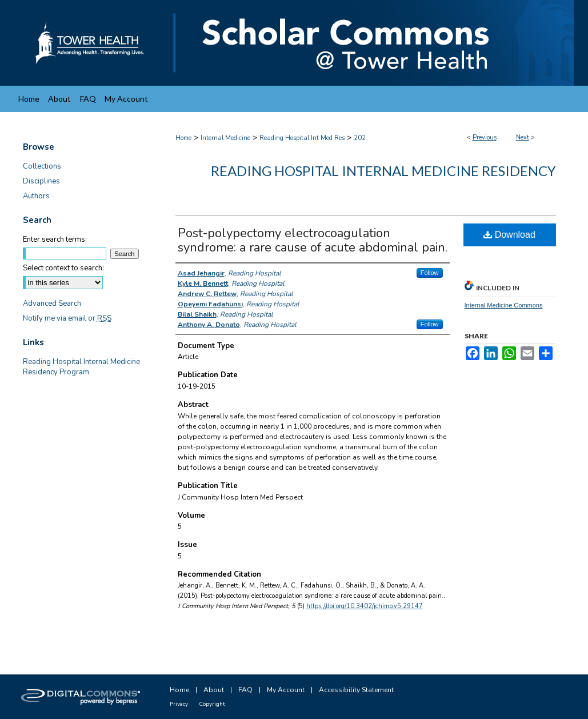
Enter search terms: (55, 239)
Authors (36, 196)
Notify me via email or (67, 318)
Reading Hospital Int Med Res (302, 138)
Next (523, 137)
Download (509, 235)
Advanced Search (52, 303)
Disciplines (41, 181)
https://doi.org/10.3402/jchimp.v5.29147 (365, 606)
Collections (42, 166)
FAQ (245, 690)
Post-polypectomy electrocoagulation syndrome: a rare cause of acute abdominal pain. (313, 240)
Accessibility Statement (356, 690)
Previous (485, 137)
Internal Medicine (225, 138)
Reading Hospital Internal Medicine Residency (383, 171)
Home (183, 138)
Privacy (179, 704)
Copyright (212, 704)
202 (360, 138)
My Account (286, 690)
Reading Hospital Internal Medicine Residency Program (81, 367)
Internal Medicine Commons (504, 305)
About (214, 690)
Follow (430, 273)
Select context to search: (63, 268)
